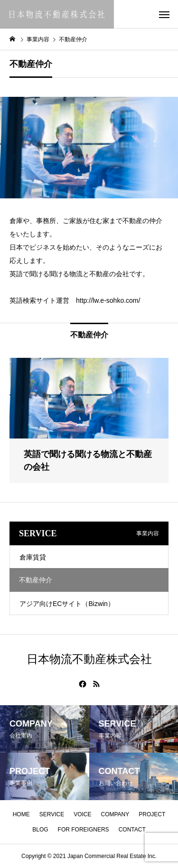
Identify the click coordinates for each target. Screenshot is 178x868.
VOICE (82, 814)
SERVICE (52, 814)
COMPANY (115, 814)
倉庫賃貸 (33, 557)
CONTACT (132, 830)
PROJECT (152, 814)
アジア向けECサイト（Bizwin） (67, 604)
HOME (21, 814)
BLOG (40, 830)
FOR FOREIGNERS (84, 830)
